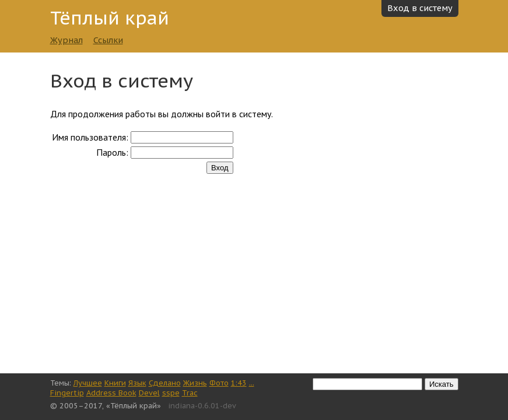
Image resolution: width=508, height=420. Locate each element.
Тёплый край (110, 18)
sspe (171, 393)
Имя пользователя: (90, 137)
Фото (219, 383)
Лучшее (88, 383)
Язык (137, 383)
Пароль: (112, 152)
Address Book (111, 393)
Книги (115, 383)
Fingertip (67, 393)
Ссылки (108, 40)
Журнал (66, 40)
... (252, 383)
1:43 (239, 383)
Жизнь (195, 383)
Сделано (165, 383)
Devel (149, 393)
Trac (190, 393)
